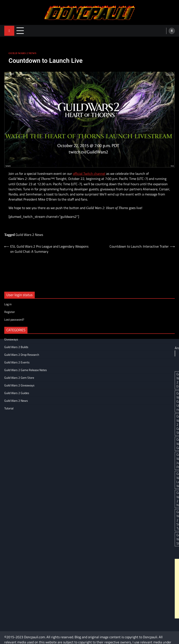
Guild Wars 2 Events (17, 362)
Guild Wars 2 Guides (17, 393)
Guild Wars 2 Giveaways (19, 385)
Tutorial (9, 408)
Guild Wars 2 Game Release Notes (26, 370)
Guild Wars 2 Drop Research (22, 355)
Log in (8, 304)
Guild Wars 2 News (22, 53)
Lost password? (14, 319)
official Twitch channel (89, 174)
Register (10, 312)
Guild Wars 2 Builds (16, 347)
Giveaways (11, 339)
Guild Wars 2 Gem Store (19, 378)
